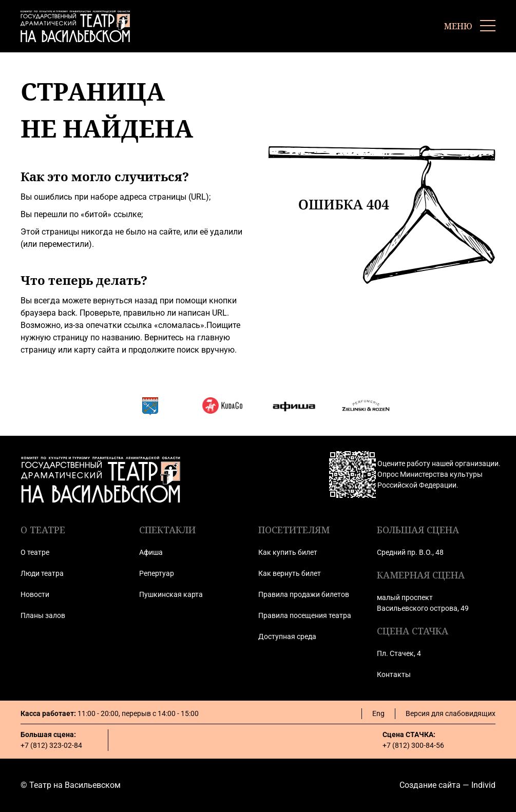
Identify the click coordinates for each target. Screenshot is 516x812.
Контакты (394, 674)
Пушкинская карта (171, 594)
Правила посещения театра (305, 615)
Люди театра (42, 573)
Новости (35, 594)
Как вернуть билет (290, 573)
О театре (35, 552)
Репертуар (157, 573)
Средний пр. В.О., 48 (410, 552)
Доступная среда (287, 636)
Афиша (151, 552)
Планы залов (43, 615)
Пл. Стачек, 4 (399, 653)
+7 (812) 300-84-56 (413, 745)
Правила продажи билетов (304, 594)
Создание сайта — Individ (447, 785)
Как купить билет (288, 552)
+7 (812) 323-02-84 (51, 745)
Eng (378, 713)
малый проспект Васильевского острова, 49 (423, 603)
